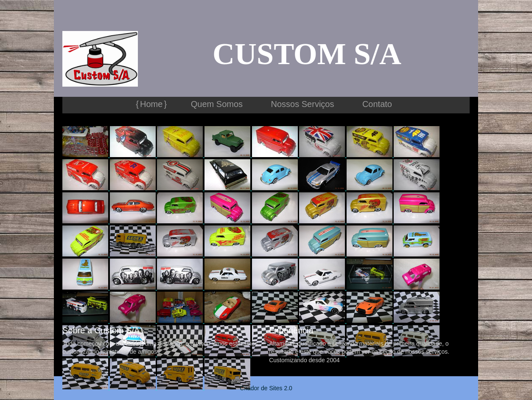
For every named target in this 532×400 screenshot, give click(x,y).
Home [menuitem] (151, 104)
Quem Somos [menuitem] (217, 104)
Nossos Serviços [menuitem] (303, 104)
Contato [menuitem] (377, 104)
